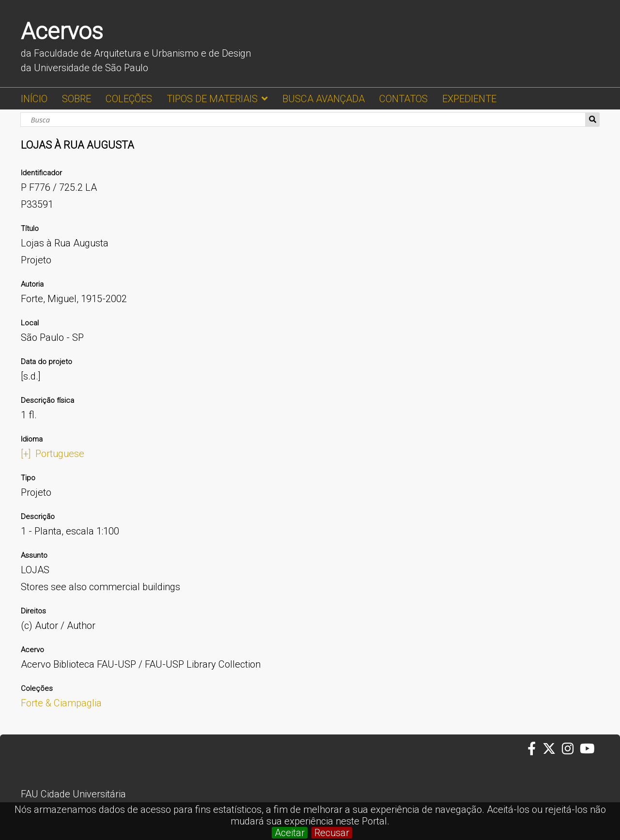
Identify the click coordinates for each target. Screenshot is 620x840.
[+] (26, 454)
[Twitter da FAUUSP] (552, 749)
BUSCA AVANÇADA (324, 99)
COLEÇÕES (129, 99)
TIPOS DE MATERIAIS (212, 99)
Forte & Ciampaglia (61, 703)
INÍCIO (34, 99)
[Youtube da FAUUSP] (588, 749)
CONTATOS (403, 99)
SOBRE (77, 99)
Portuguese (60, 454)
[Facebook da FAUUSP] (535, 749)
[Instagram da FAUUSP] (571, 749)
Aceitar (290, 833)
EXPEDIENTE (469, 99)
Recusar (332, 833)
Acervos (62, 31)
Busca (593, 120)
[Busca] (303, 120)
